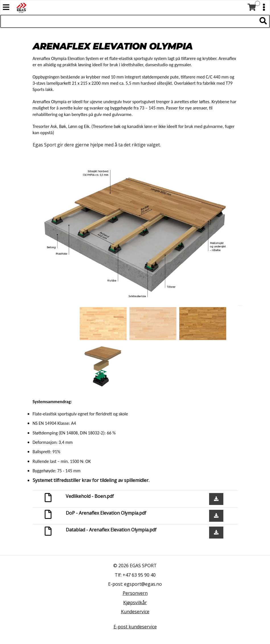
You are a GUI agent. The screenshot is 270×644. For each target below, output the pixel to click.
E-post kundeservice (135, 627)
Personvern (135, 593)
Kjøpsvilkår (135, 602)
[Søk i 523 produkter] (129, 21)
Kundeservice (135, 612)
